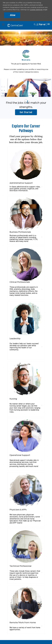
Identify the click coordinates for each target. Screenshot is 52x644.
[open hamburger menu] (3, 24)
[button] (30, 24)
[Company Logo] (8, 25)
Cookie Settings (36, 10)
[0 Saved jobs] (47, 24)
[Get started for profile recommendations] (26, 112)
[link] (41, 24)
